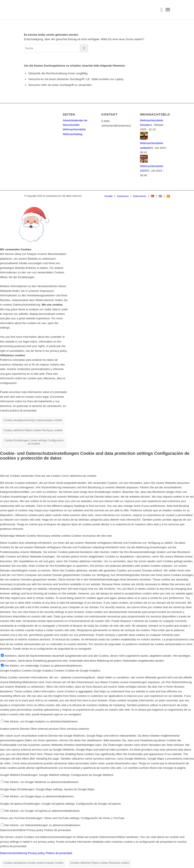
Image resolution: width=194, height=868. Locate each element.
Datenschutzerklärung (13, 853)
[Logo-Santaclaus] (48, 10)
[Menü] (168, 10)
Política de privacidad (59, 853)
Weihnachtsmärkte (74, 129)
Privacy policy (36, 853)
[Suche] (159, 10)
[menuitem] (159, 10)
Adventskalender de (75, 120)
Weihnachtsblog (73, 134)
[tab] (97, 476)
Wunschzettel (71, 125)
